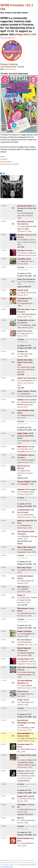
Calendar (4, 38)
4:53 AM (3, 595)
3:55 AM (3, 410)
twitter (3, 157)
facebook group (6, 162)
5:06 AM (3, 659)
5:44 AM (3, 804)
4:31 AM (3, 531)
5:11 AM (3, 680)
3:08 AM (3, 235)
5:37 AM (3, 771)
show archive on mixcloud (10, 164)
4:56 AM (3, 608)
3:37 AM (3, 331)
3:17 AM (3, 259)
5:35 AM (3, 755)
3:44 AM (3, 360)
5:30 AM (3, 744)
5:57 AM (3, 838)
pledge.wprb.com (25, 34)
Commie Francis (10, 69)
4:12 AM (3, 481)
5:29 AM (3, 733)
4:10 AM (3, 466)
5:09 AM (3, 667)
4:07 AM (3, 455)
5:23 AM (3, 720)
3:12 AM (3, 250)
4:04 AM (3, 446)
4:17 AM (3, 489)
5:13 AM (3, 691)
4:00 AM (3, 433)
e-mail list (4, 159)
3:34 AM (3, 320)
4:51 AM (3, 587)
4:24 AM (3, 510)
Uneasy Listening (9, 64)
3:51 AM (3, 399)
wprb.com (11, 38)
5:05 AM (3, 648)
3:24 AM (3, 279)
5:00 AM (3, 631)
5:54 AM (3, 818)
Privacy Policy (4, 861)
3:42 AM (3, 351)
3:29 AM (3, 298)
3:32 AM (3, 309)
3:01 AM (3, 206)
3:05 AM (3, 221)
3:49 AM (3, 378)
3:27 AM (3, 290)
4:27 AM (3, 520)
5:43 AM (3, 796)
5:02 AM (3, 640)
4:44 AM (3, 567)
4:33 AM (3, 547)
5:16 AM (3, 700)
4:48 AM (3, 576)
